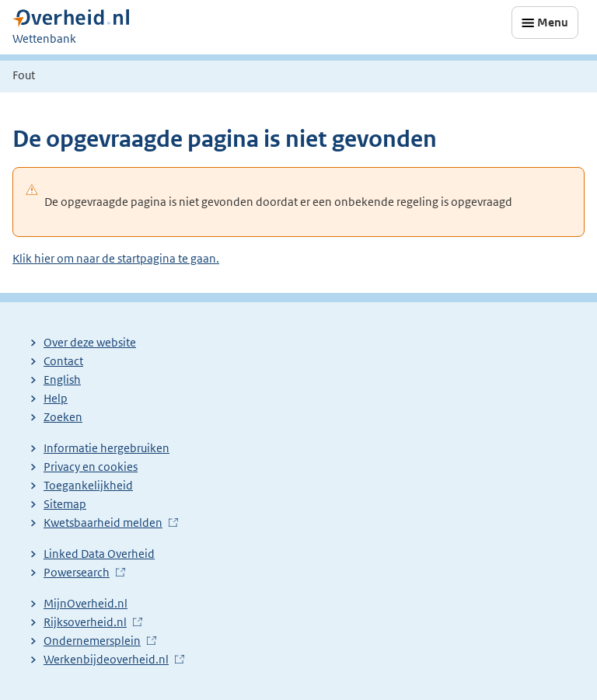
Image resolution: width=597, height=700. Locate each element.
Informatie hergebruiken (106, 448)
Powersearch (77, 572)
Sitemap (65, 504)
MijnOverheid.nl (86, 603)
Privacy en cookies (91, 467)
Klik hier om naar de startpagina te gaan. (116, 258)
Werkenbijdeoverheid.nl (106, 659)
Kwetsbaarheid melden (103, 522)
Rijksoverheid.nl (85, 622)
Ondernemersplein (92, 641)
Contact (63, 361)
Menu (553, 22)
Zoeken (63, 417)
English (62, 380)
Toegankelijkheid (88, 485)
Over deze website (90, 342)
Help (56, 398)
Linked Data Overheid (99, 554)
